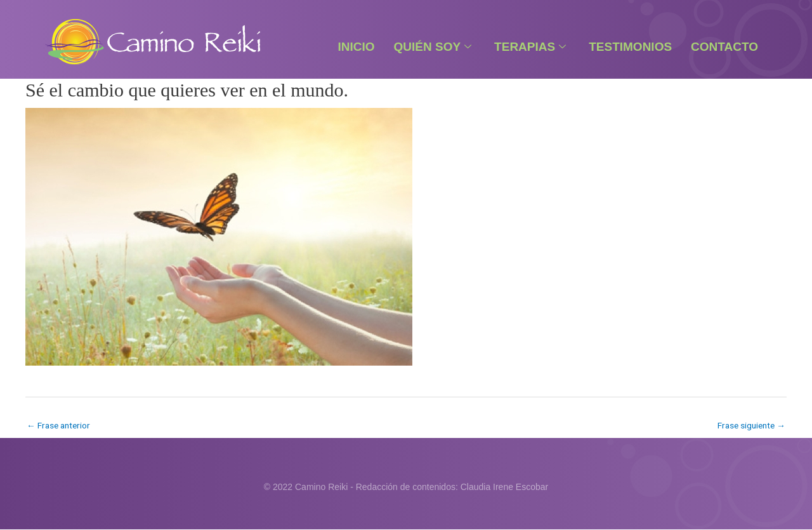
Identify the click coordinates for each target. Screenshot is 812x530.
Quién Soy (433, 47)
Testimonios (630, 47)
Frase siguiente (750, 425)
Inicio (356, 47)
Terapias (530, 47)
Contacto (724, 47)
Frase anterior (60, 425)
